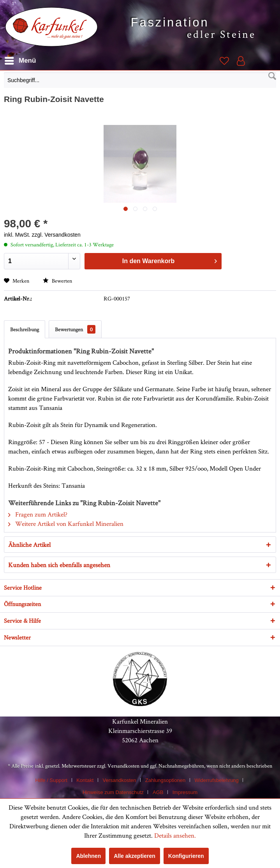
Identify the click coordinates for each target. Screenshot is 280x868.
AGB (158, 792)
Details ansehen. (175, 835)
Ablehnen (88, 856)
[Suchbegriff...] (140, 80)
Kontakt (85, 780)
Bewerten (57, 281)
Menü (20, 59)
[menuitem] (140, 82)
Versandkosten (123, 766)
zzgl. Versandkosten (56, 235)
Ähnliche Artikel (29, 545)
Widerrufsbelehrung (216, 780)
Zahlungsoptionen (165, 780)
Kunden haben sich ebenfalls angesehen (59, 565)
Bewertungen (75, 329)
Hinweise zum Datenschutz (113, 792)
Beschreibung (25, 329)
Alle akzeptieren (135, 856)
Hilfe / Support (51, 780)
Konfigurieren (186, 856)
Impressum (185, 792)
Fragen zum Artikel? (38, 514)
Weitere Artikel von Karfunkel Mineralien (66, 524)
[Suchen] (272, 76)
